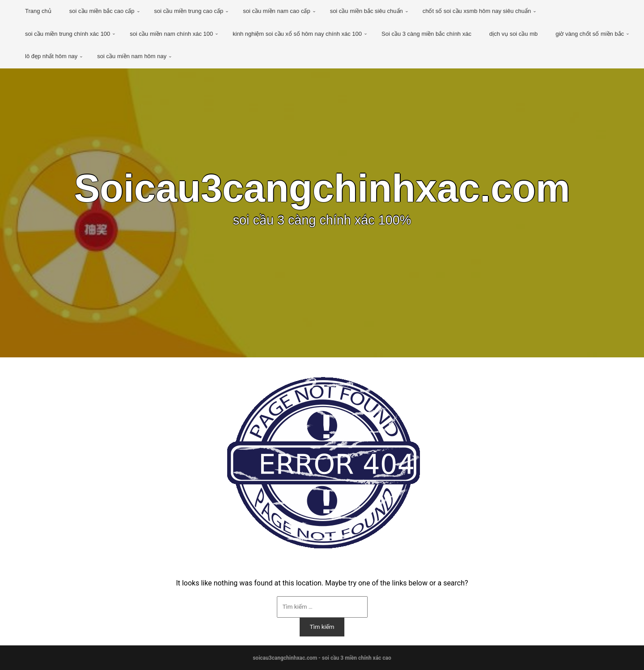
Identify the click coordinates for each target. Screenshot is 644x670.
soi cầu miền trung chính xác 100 (68, 34)
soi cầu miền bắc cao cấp (102, 11)
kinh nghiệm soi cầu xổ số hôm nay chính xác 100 (297, 34)
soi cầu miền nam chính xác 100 (171, 34)
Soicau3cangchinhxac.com (322, 188)
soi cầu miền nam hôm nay (132, 56)
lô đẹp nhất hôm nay (51, 56)
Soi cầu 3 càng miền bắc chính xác (426, 34)
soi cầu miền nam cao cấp (276, 11)
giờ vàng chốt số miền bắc (590, 34)
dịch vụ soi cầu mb (513, 34)
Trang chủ (38, 11)
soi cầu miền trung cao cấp (189, 11)
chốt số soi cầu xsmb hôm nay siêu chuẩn (477, 11)
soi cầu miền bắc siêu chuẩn (366, 11)
